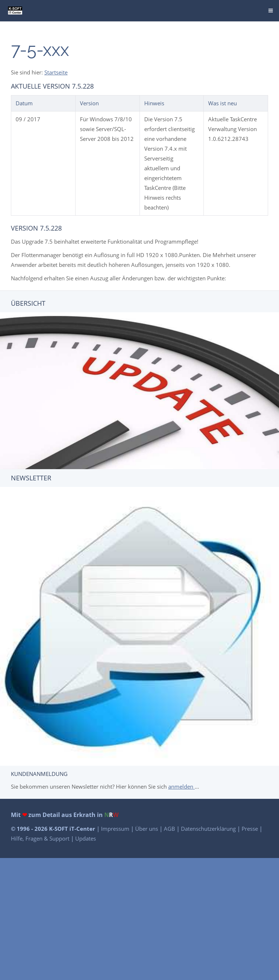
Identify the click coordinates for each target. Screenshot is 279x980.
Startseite (56, 72)
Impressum (116, 829)
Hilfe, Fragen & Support (41, 838)
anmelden (181, 786)
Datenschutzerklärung (209, 829)
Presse (250, 829)
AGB (170, 829)
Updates (86, 838)
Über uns (147, 829)
